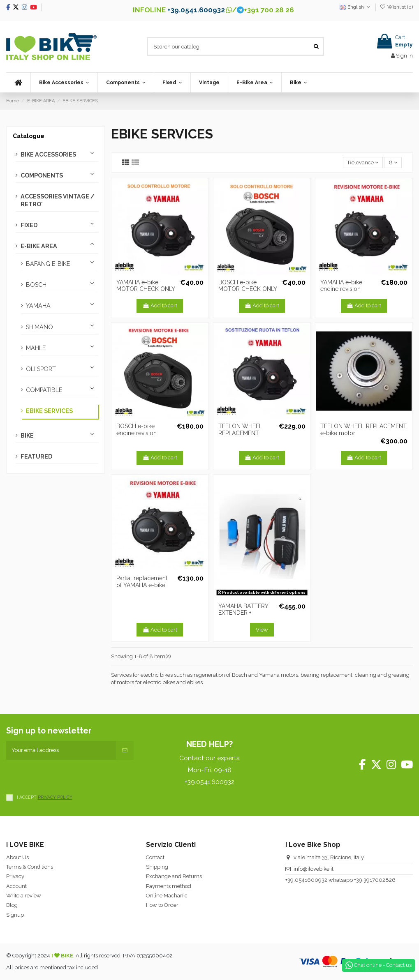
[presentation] (69, 776)
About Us (17, 857)
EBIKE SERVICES (49, 411)
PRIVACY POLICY (55, 797)
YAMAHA (38, 306)
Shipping (157, 867)
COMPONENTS (42, 175)
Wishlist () (396, 7)
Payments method (169, 886)
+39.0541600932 (306, 880)
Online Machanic (167, 896)
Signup (15, 915)
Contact (155, 857)
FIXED (29, 225)
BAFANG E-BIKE (48, 264)
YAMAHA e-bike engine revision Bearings (341, 289)
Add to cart (160, 306)
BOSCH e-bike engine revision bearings (137, 433)
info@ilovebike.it (314, 869)
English (355, 7)
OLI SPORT (41, 369)
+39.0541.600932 (196, 10)
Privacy (15, 876)
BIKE (27, 436)
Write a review (24, 896)
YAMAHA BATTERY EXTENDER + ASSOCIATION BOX (244, 613)
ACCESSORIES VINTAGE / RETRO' (58, 200)
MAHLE (36, 348)
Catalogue (29, 136)
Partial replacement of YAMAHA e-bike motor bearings (142, 585)
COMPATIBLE (44, 390)
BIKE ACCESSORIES (48, 154)
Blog (12, 905)
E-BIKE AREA (39, 246)
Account (16, 886)
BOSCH (36, 285)
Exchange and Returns (174, 876)
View (262, 630)
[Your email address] (61, 750)
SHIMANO (39, 327)
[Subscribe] (125, 750)
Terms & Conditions (30, 867)
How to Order (162, 905)
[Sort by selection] (363, 163)
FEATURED (36, 457)
